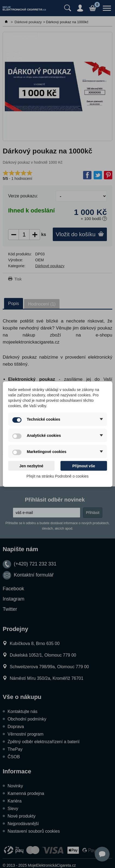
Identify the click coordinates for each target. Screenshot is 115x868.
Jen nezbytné (31, 466)
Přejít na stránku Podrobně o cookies (58, 476)
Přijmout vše (84, 466)
